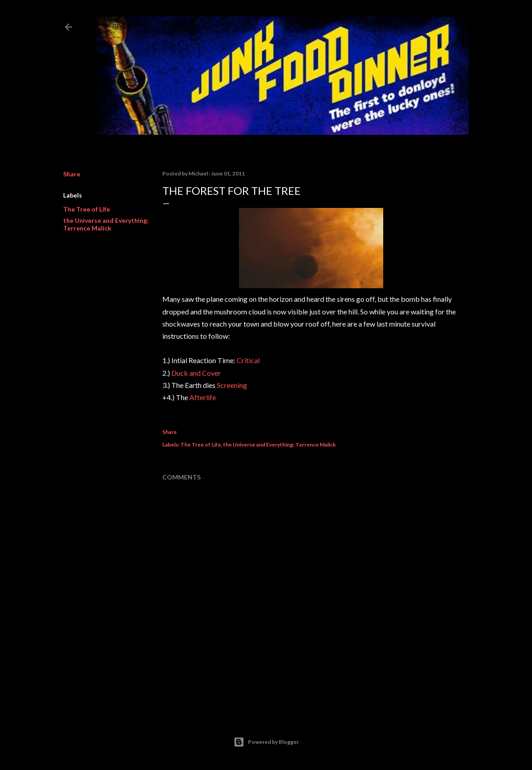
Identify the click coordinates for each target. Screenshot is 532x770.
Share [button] (72, 174)
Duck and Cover (196, 373)
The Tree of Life (87, 209)
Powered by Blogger (266, 742)
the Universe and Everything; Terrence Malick (106, 224)
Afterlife (203, 397)
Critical (248, 360)
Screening (232, 385)
